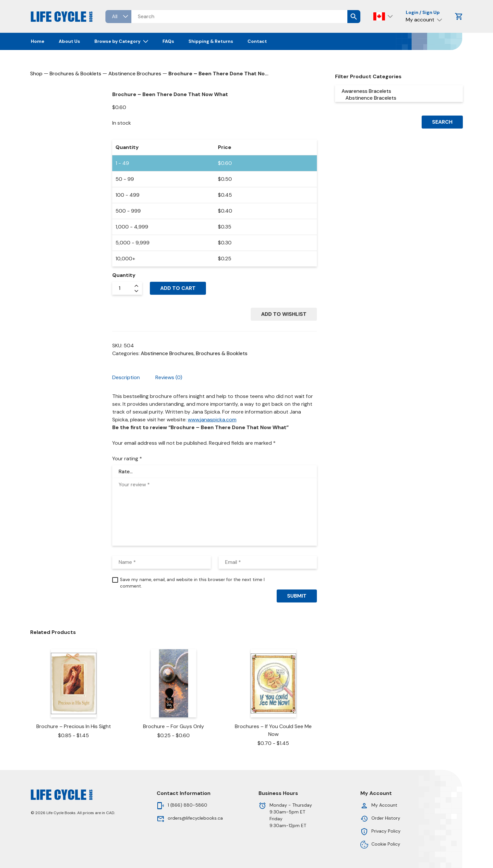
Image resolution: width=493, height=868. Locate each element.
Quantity (124, 275)
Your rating (127, 459)
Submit (297, 596)
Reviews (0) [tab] (169, 377)
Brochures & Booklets (75, 74)
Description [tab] (126, 377)
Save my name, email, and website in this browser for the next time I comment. (192, 583)
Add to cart (178, 288)
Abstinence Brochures (135, 74)
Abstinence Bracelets (399, 98)
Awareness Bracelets (399, 91)
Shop (36, 74)
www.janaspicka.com (212, 420)
